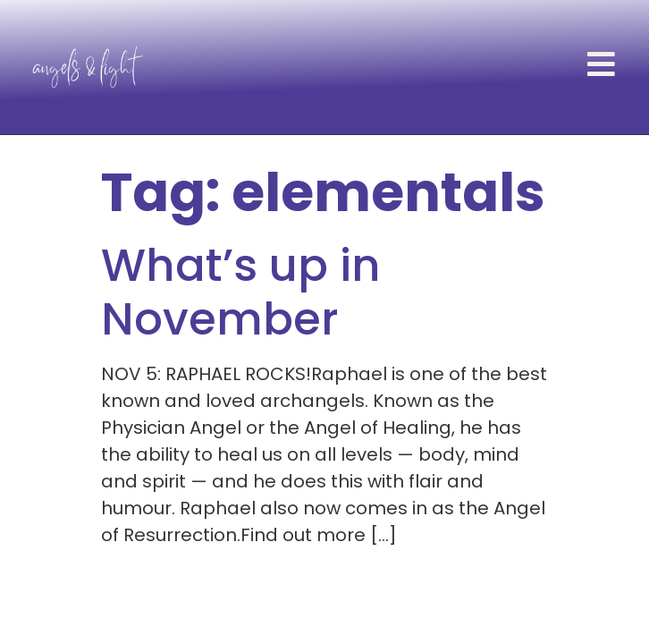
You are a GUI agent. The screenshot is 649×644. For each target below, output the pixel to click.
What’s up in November (241, 292)
